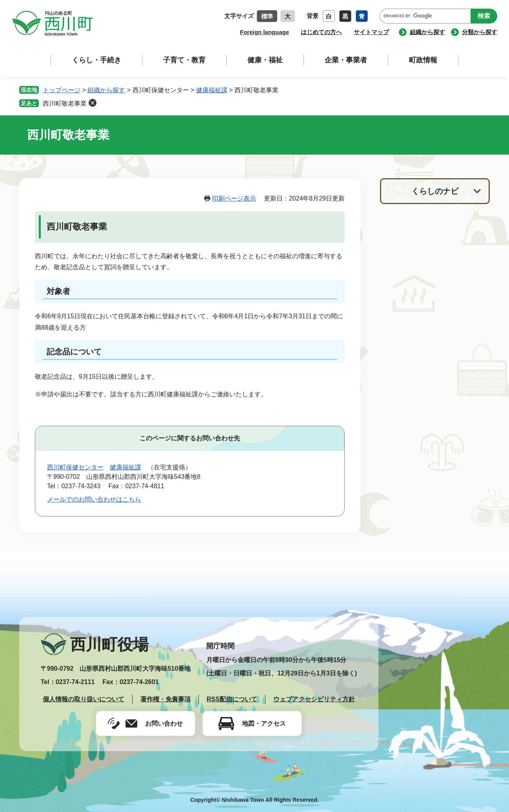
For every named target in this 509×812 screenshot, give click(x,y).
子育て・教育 (184, 60)
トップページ (62, 90)
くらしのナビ (435, 191)
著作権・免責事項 (165, 699)
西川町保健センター (75, 467)
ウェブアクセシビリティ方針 (314, 699)
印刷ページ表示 (234, 198)
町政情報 (423, 60)
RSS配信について (232, 699)
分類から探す (480, 32)
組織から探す (427, 32)
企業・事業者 (346, 60)
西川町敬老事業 (65, 103)
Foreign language (264, 32)
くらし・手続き (96, 60)
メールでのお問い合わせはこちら (94, 499)
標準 (267, 16)
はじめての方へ (321, 32)
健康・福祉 (265, 60)
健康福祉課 (212, 90)
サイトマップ (371, 32)
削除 (93, 103)
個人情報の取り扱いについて (84, 699)
